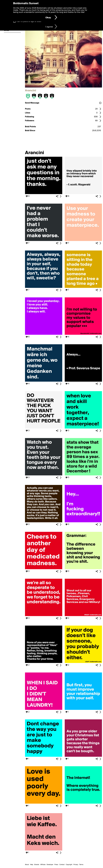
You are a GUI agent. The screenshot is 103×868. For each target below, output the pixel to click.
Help (32, 865)
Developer (50, 865)
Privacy (76, 865)
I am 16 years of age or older (29, 21)
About (27, 865)
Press (56, 865)
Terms (81, 865)
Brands (37, 865)
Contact (62, 865)
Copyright (69, 865)
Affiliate (43, 865)
